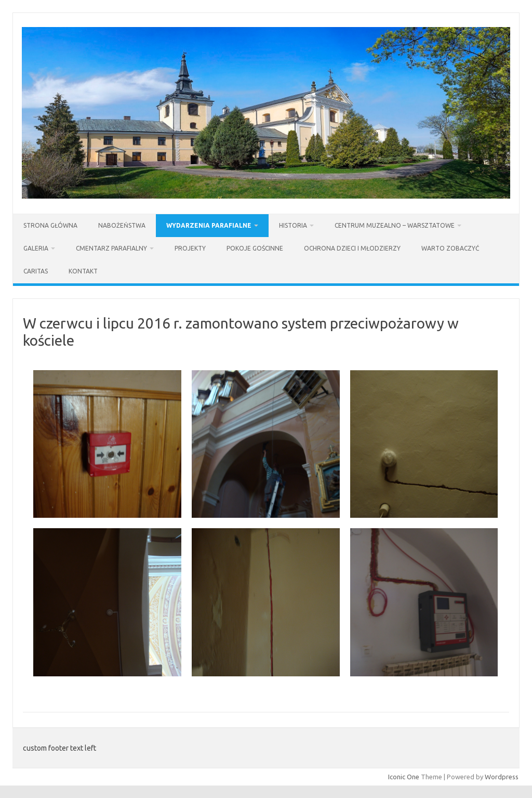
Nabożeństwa (122, 225)
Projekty (190, 248)
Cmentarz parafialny (111, 248)
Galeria (36, 248)
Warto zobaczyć (450, 248)
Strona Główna (50, 225)
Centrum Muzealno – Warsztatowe (395, 225)
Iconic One (404, 777)
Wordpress (502, 777)
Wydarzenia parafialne (209, 225)
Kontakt (83, 271)
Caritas (36, 271)
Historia (293, 225)
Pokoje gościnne (255, 248)
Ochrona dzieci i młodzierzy (352, 248)
